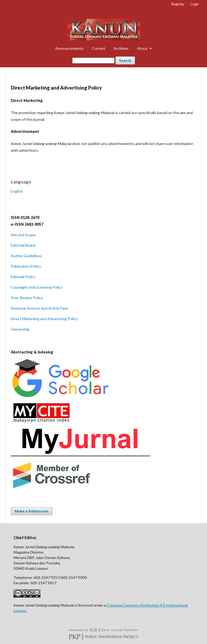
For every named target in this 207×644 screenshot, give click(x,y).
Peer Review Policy (27, 298)
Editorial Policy (23, 277)
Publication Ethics (26, 266)
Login (195, 4)
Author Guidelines (26, 256)
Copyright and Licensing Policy (37, 287)
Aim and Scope (23, 235)
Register (178, 4)
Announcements (69, 48)
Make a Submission (32, 511)
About (143, 48)
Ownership (20, 329)
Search (125, 61)
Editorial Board (23, 245)
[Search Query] (93, 61)
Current (99, 48)
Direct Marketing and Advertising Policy (44, 319)
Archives (121, 48)
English (17, 191)
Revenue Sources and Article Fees (40, 308)
